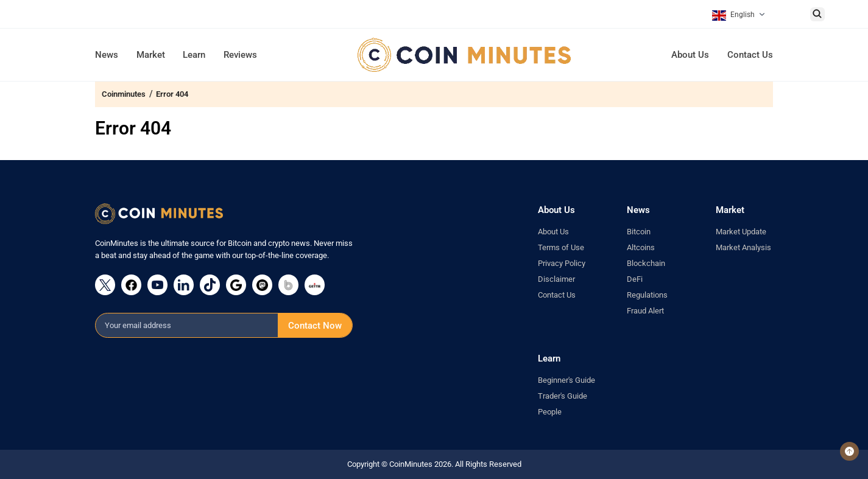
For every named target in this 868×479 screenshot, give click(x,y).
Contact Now (315, 326)
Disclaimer (556, 279)
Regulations (647, 295)
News (107, 55)
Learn (194, 55)
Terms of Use (561, 247)
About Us (690, 55)
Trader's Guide (563, 396)
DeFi (635, 279)
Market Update (741, 232)
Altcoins (641, 247)
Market (151, 55)
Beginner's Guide (566, 380)
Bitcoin (639, 232)
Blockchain (646, 263)
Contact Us (750, 55)
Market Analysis (743, 247)
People (550, 412)
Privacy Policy (562, 263)
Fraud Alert (645, 311)
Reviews (240, 55)
